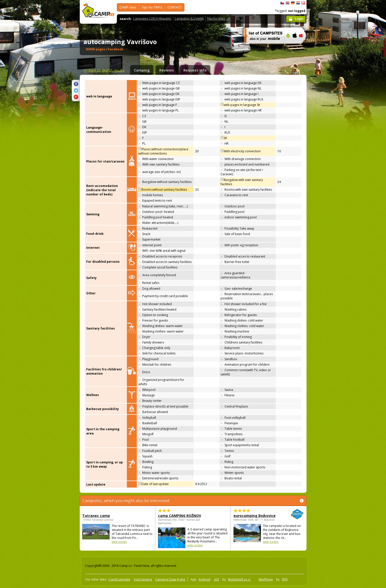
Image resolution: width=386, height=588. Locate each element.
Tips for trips (216, 19)
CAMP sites (128, 7)
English (288, 3)
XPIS (285, 579)
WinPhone (266, 579)
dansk (303, 3)
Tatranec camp (96, 516)
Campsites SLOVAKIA (189, 19)
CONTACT (175, 7)
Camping (142, 70)
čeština (282, 3)
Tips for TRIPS (152, 7)
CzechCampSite (119, 579)
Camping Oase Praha (170, 579)
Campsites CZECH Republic (152, 19)
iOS (216, 579)
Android (204, 579)
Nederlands (298, 3)
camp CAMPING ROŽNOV (180, 516)
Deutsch (293, 3)
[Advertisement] (327, 150)
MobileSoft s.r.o (239, 579)
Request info (195, 70)
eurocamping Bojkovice (255, 516)
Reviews (167, 70)
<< (104, 70)
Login (299, 19)
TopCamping (143, 579)
